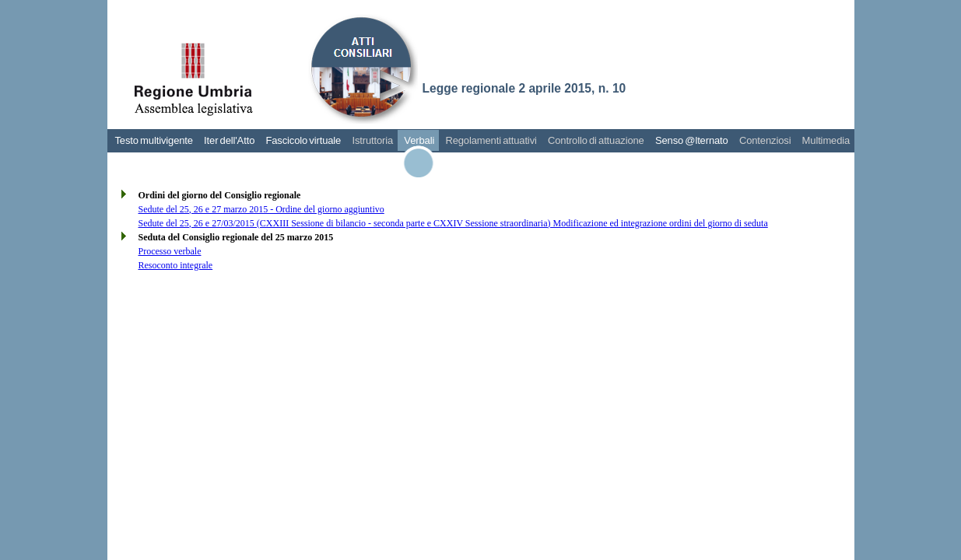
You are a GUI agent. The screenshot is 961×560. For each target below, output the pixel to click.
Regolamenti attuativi (491, 140)
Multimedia (826, 140)
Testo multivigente (154, 140)
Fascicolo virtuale (303, 140)
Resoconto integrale (176, 265)
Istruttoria (372, 140)
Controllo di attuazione (596, 140)
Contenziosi (765, 140)
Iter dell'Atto (229, 140)
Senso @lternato (692, 140)
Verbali (419, 140)
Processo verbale (170, 251)
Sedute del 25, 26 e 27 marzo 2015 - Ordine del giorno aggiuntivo (261, 209)
